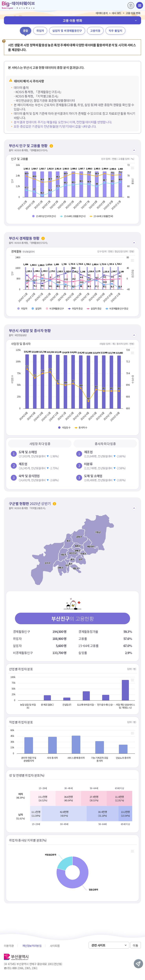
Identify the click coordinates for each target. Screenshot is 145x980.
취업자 (40, 31)
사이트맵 (55, 946)
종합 (26, 31)
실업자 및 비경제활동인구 (67, 31)
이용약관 (9, 946)
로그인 (131, 5)
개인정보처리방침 (32, 946)
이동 (136, 945)
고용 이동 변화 (72, 20)
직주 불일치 (115, 31)
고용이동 (95, 31)
